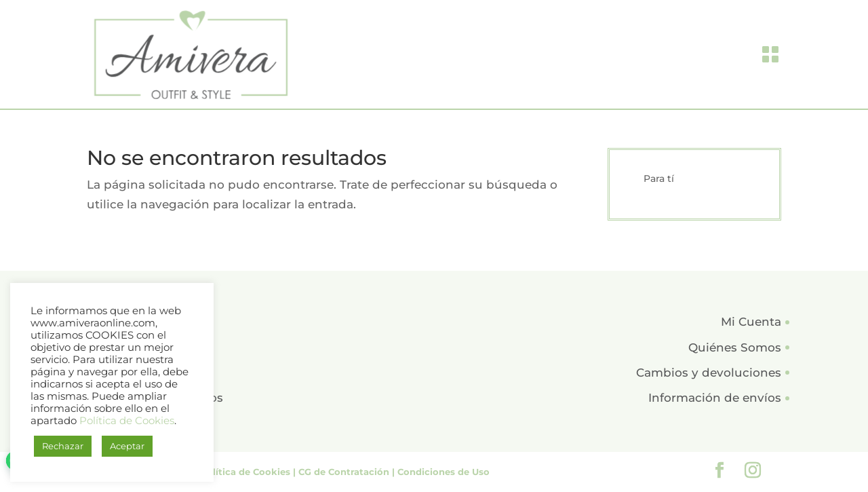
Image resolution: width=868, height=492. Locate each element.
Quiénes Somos (735, 347)
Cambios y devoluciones (709, 373)
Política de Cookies (127, 421)
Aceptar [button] (127, 446)
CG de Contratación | (348, 472)
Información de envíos (715, 398)
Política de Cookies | (249, 472)
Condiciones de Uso (443, 472)
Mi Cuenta (751, 322)
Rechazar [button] (63, 446)
